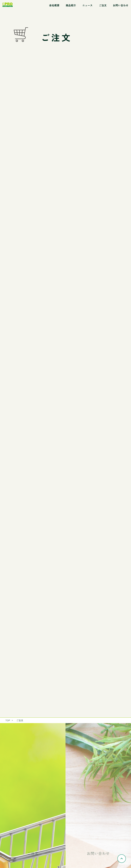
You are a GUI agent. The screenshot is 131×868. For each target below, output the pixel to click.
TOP (8, 720)
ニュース (88, 5)
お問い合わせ (121, 5)
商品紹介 (71, 5)
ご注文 (103, 5)
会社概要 (54, 5)
